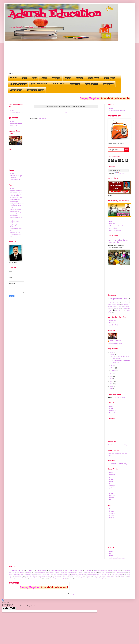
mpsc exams (125, 303)
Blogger (112, 511)
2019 (111, 389)
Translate (120, 173)
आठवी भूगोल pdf (14, 202)
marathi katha (79, 571)
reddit (111, 479)
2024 (111, 376)
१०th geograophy (63, 578)
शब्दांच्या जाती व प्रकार (119, 310)
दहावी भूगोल (109, 78)
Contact (112, 498)
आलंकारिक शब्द (74, 574)
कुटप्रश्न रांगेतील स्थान (19, 576)
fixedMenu (112, 323)
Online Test (58, 84)
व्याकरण (79, 78)
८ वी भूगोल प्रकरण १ (88, 578)
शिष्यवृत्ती (56, 78)
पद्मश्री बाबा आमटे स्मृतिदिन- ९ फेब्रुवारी (111, 576)
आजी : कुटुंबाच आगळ (55, 574)
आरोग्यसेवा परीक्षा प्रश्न (65, 574)
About (111, 408)
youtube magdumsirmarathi (117, 558)
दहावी (24, 78)
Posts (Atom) (42, 119)
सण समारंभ (108, 84)
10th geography (16, 570)
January (114, 371)
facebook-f (112, 551)
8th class (57, 572)
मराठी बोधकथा (91, 84)
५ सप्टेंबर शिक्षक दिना (79, 578)
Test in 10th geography (123, 301)
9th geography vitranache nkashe (68, 572)
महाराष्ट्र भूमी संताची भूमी (115, 230)
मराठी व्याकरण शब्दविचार (124, 306)
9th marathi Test (112, 301)
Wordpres (112, 513)
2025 (111, 374)
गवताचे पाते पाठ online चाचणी (58, 576)
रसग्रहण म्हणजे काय (33, 578)
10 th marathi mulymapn (39, 572)
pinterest (112, 477)
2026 (111, 352)
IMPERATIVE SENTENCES (91, 572)
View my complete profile (115, 344)
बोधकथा (17, 578)
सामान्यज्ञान (75, 84)
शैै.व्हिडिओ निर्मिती (18, 84)
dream (113, 572)
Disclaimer (112, 496)
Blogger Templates (120, 398)
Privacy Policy (113, 413)
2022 (111, 381)
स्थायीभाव (116, 312)
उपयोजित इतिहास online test (93, 574)
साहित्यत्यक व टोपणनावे (16, 195)
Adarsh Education (55, 14)
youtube (112, 488)
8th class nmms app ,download (16, 177)
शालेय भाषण (16, 90)
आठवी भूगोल (88, 571)
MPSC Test (102, 572)
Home (13, 78)
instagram (112, 475)
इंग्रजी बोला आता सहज (115, 571)
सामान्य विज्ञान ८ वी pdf (16, 200)
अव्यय (22, 574)
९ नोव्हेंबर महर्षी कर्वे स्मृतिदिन (100, 578)
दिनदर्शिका (95, 576)
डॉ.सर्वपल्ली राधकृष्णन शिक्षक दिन (117, 111)
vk (110, 484)
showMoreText (113, 325)
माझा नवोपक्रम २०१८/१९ (16, 193)
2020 (111, 386)
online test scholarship (100, 571)
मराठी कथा (29, 572)
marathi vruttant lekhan (113, 303)
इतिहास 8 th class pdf (16, 197)
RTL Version (113, 500)
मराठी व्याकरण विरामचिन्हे (112, 306)
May (113, 355)
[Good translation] (5, 608)
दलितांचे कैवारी (88, 576)
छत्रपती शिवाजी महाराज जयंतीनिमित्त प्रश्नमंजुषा (75, 576)
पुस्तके (68, 78)
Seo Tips (112, 518)
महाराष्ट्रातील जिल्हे (111, 308)
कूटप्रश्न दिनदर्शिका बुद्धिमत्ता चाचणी (31, 576)
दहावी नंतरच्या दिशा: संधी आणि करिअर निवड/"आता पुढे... (120, 357)
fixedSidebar (113, 321)
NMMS (30, 570)
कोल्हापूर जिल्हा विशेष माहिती (45, 576)
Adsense (112, 516)
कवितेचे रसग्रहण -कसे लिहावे (117, 574)
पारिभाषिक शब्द (123, 576)
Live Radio (112, 224)
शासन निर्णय (93, 78)
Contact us (112, 411)
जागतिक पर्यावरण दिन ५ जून (17, 113)
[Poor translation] (12, 608)
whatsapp (112, 486)
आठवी (44, 78)
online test (42, 570)
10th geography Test (117, 299)
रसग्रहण (119, 308)
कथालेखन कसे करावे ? (105, 574)
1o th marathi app (15, 180)
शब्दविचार (40, 578)
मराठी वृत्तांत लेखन (125, 304)
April (113, 366)
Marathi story (69, 571)
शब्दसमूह (46, 578)
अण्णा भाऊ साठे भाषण (15, 232)
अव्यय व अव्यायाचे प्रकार (29, 574)
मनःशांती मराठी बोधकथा (16, 209)
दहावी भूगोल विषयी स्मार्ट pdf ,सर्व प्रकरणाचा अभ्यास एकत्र (17, 205)
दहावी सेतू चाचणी (14, 215)
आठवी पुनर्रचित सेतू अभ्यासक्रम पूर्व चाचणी (15, 212)
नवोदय (100, 576)
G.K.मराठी (80, 572)
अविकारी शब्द (16, 574)
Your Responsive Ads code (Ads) (117, 445)
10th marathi (50, 572)
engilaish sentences (121, 572)
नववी (34, 78)
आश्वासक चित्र (82, 574)
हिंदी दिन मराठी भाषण (15, 126)
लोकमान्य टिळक (113, 228)
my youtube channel (16, 191)
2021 (111, 384)
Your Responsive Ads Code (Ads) (117, 464)
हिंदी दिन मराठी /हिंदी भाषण (16, 124)
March (113, 368)
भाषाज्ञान (22, 572)
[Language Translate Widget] (118, 170)
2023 (111, 379)
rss (110, 554)
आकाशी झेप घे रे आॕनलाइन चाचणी (43, 574)
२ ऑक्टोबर (71, 578)
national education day (113, 304)
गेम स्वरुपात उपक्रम (35, 90)
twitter (111, 481)
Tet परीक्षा (108, 572)
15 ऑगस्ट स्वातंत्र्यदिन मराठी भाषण (118, 226)
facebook (112, 473)
